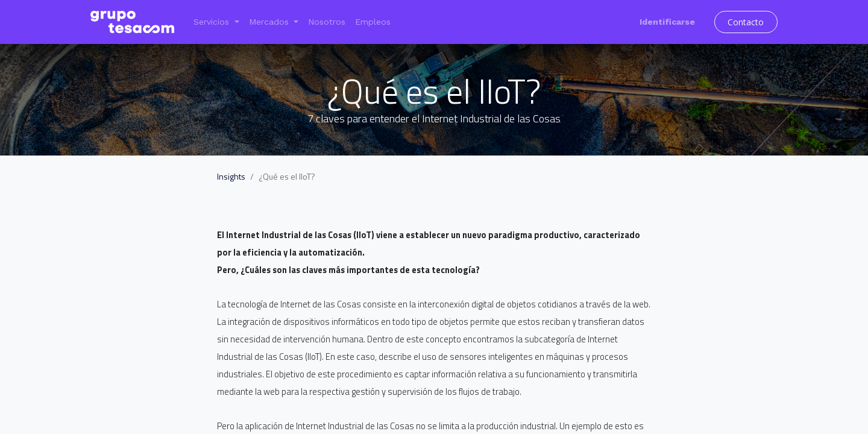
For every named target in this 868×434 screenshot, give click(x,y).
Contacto (746, 22)
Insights (231, 176)
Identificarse (667, 22)
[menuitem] (327, 22)
